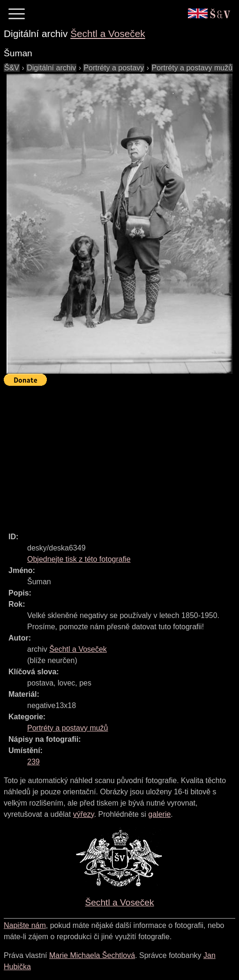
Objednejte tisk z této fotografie (79, 559)
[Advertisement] (121, 455)
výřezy (84, 814)
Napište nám (25, 925)
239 (34, 762)
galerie (159, 814)
